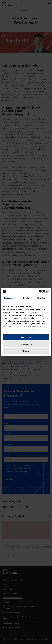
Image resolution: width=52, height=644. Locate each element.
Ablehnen (26, 351)
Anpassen (26, 344)
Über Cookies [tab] (43, 298)
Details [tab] (26, 298)
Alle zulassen (26, 337)
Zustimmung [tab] (9, 298)
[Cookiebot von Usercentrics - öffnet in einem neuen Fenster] (39, 292)
